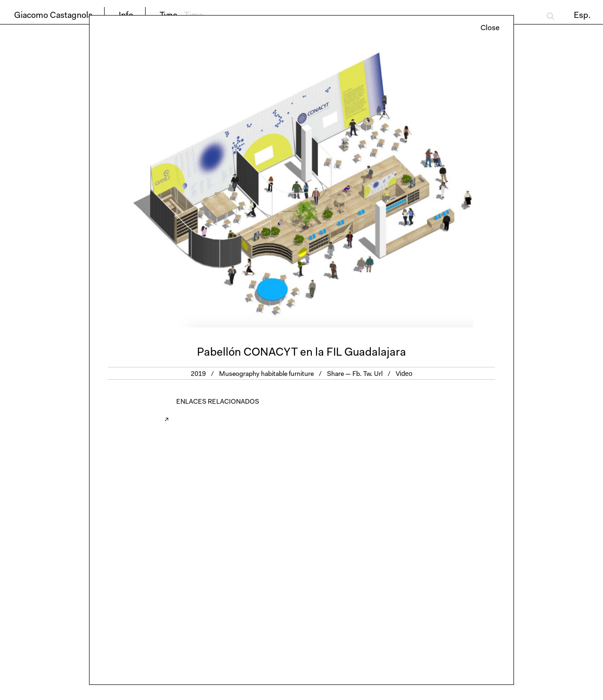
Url (378, 374)
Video (404, 374)
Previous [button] (196, 186)
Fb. (357, 374)
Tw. (368, 374)
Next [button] (407, 186)
